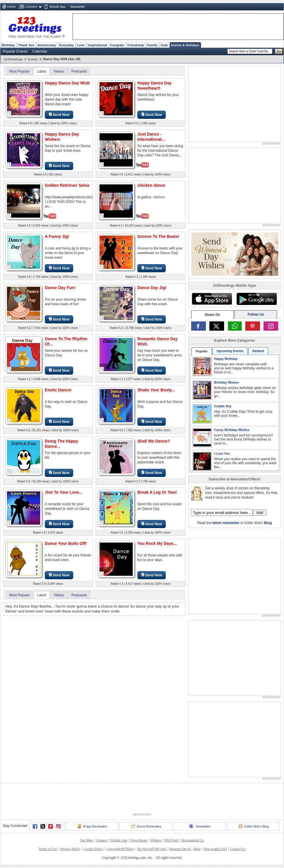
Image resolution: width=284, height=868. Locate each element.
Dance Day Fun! (60, 288)
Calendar (40, 51)
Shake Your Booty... (156, 390)
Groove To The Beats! (158, 236)
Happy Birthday (226, 359)
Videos (59, 71)
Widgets (156, 840)
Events (33, 59)
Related (258, 351)
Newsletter (78, 7)
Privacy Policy (70, 849)
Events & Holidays (185, 45)
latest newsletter (226, 523)
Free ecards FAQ (215, 849)
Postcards (79, 71)
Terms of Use (48, 849)
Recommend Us (193, 840)
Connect (31, 7)
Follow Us (256, 314)
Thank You (26, 45)
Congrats (117, 45)
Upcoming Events (230, 351)
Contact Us (238, 849)
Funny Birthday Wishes (232, 430)
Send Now (59, 115)
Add (260, 513)
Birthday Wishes (226, 382)
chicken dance (151, 185)
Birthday (8, 45)
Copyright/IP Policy (120, 849)
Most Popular (20, 71)
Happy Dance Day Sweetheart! (154, 86)
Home (11, 7)
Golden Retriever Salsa (67, 185)
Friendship (136, 45)
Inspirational (97, 45)
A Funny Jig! (57, 236)
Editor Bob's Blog (253, 826)
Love (81, 45)
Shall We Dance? (154, 441)
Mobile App (58, 7)
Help (197, 849)
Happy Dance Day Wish (67, 83)
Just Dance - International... (151, 137)
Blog (268, 523)
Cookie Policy (93, 849)
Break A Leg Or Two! (157, 492)
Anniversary (47, 45)
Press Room (139, 840)
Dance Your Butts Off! (66, 543)
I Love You (222, 454)
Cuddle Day (223, 406)
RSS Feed (171, 840)
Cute (164, 45)
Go (279, 51)
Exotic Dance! (58, 390)
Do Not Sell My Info (152, 849)
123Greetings (13, 59)
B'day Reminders (92, 826)
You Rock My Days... (157, 543)
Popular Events (15, 51)
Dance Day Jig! (152, 288)
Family (152, 45)
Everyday (67, 45)
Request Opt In (180, 849)
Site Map (86, 840)
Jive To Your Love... (64, 492)
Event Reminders (146, 826)
